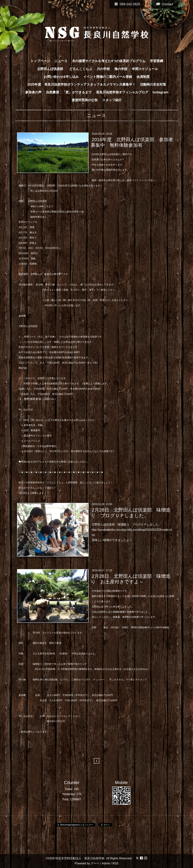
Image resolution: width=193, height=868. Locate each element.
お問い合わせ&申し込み (61, 77)
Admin (106, 863)
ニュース (61, 61)
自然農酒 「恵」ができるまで (69, 92)
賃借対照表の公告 (85, 100)
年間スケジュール (145, 69)
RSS (115, 863)
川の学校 (103, 69)
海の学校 (121, 69)
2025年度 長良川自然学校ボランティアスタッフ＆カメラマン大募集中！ (81, 85)
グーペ (95, 863)
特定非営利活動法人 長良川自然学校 (80, 858)
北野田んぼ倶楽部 (52, 69)
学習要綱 (156, 61)
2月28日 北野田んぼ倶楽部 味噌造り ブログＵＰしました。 (131, 513)
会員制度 (143, 77)
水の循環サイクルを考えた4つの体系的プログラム (109, 61)
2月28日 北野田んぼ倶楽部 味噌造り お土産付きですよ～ (131, 579)
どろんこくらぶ (81, 69)
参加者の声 (33, 92)
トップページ (40, 61)
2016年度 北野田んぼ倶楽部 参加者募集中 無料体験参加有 (132, 142)
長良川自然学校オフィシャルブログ (122, 92)
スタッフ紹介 (112, 100)
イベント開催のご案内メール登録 (108, 77)
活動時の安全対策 (153, 85)
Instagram (160, 92)
